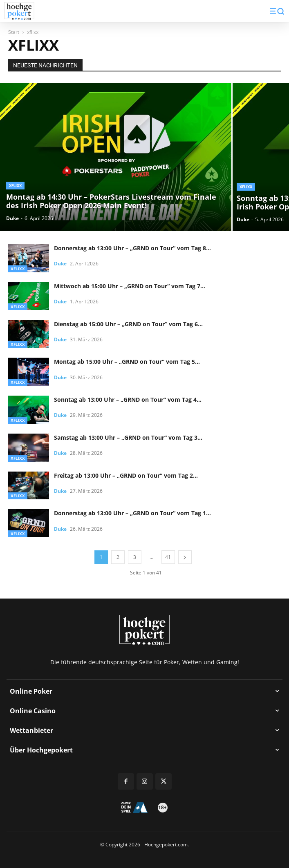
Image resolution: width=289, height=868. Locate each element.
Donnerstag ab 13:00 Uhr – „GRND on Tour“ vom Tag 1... (132, 513)
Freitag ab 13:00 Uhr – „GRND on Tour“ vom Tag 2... (126, 475)
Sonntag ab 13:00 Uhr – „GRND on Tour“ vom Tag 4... (128, 400)
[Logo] (19, 11)
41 (168, 557)
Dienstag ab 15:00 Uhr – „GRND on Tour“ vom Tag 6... (128, 324)
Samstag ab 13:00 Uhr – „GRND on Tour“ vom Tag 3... (128, 437)
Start (14, 32)
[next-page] (185, 557)
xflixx (15, 186)
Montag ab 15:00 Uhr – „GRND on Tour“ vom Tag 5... (127, 362)
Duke (12, 218)
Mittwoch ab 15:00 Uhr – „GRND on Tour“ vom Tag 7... (130, 286)
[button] (277, 11)
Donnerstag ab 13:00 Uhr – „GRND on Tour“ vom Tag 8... (132, 248)
